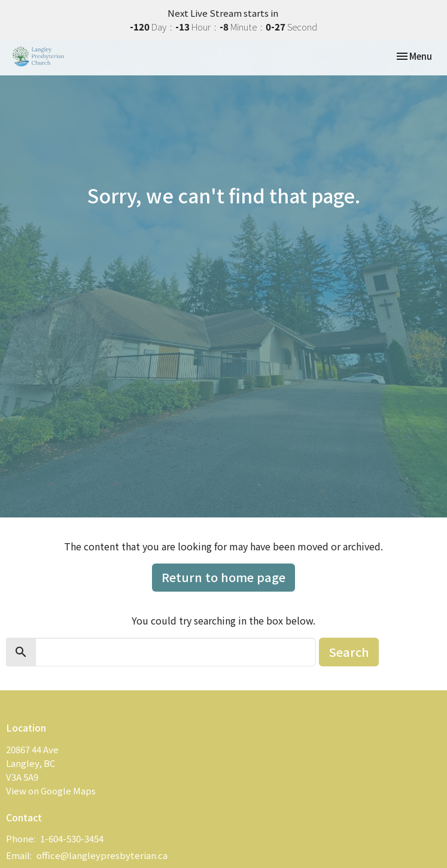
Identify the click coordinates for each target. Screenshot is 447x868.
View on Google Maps (51, 791)
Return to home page (223, 577)
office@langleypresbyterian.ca (102, 855)
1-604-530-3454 (72, 838)
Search (349, 652)
